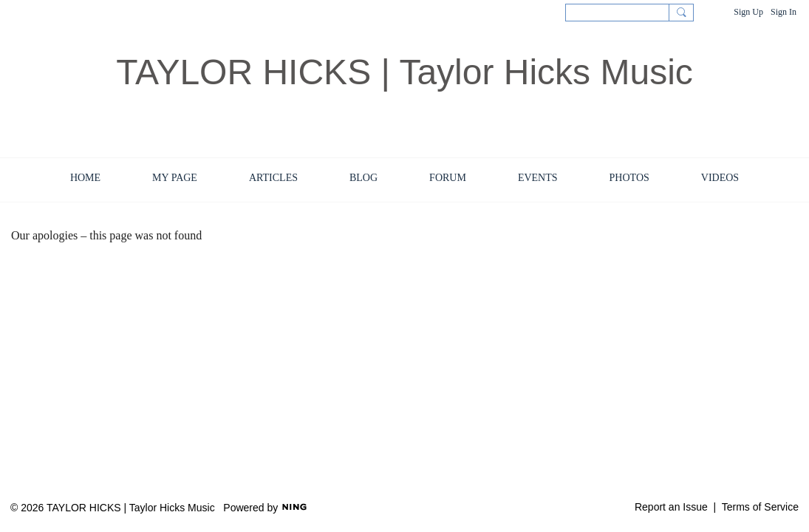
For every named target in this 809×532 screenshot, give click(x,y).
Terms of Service (760, 507)
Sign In (784, 12)
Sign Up (748, 12)
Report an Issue (671, 507)
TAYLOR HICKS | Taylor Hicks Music (404, 72)
